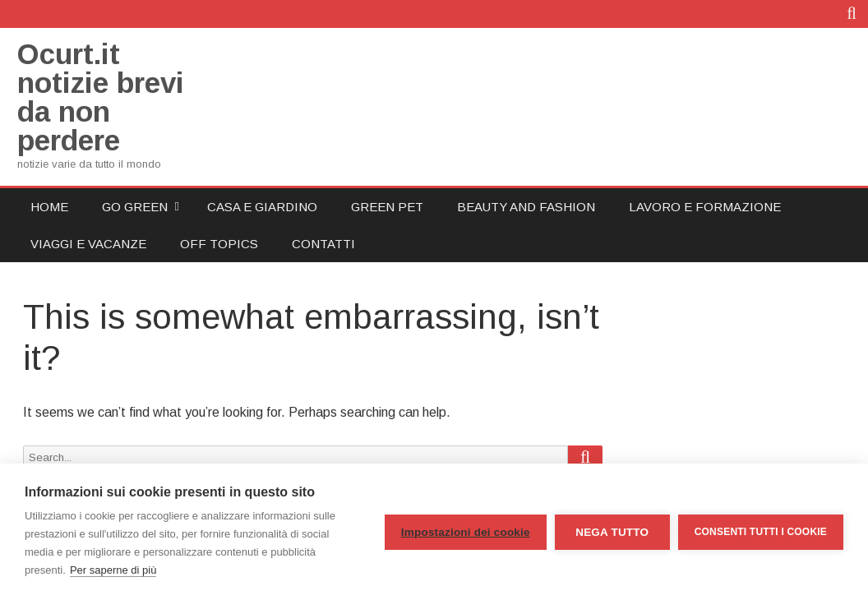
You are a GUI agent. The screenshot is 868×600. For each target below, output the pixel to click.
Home (49, 207)
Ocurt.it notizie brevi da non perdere (101, 97)
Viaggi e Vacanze (88, 244)
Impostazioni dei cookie (466, 532)
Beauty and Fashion (526, 207)
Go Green (135, 207)
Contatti (323, 244)
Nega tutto (612, 532)
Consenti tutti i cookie (761, 532)
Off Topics (219, 244)
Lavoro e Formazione (705, 207)
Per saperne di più (113, 570)
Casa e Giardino (262, 207)
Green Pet (387, 207)
